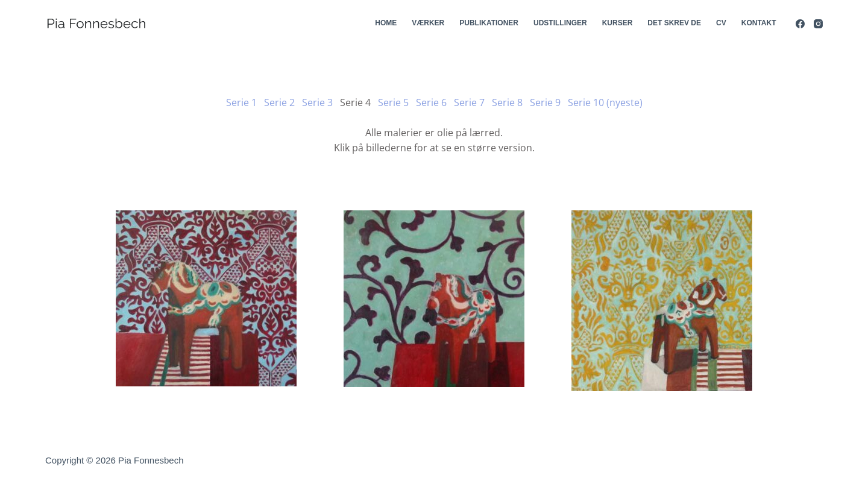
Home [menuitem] (386, 23)
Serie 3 (317, 102)
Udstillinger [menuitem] (560, 23)
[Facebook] (800, 24)
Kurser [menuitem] (618, 23)
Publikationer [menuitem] (489, 23)
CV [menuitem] (721, 23)
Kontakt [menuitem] (759, 23)
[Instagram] (818, 24)
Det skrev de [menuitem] (674, 23)
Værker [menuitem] (428, 23)
